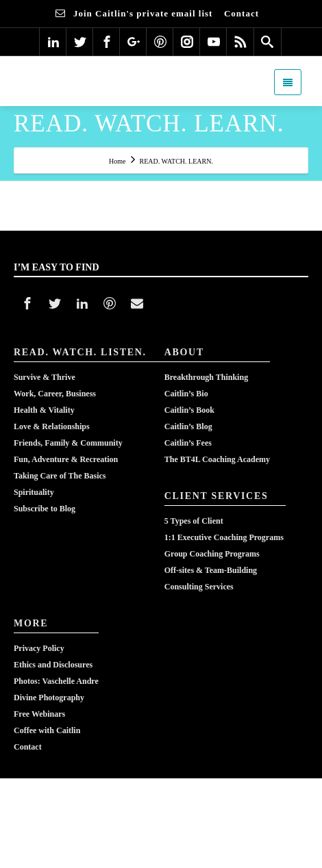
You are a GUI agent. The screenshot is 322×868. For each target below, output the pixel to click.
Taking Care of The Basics (60, 476)
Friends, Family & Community (68, 443)
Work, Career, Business (55, 394)
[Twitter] (80, 42)
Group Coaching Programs (212, 554)
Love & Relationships (52, 426)
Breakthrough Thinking (206, 377)
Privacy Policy (39, 648)
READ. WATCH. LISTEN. (80, 352)
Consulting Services (199, 587)
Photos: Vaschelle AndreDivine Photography (56, 689)
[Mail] (137, 303)
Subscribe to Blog (45, 509)
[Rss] (240, 42)
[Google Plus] (134, 42)
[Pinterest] (160, 42)
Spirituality (34, 492)
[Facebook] (107, 42)
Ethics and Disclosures (53, 665)
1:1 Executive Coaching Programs (224, 537)
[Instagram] (187, 42)
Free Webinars (39, 714)
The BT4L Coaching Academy (217, 459)
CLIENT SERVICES (216, 496)
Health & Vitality (44, 410)
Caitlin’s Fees (188, 443)
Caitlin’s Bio (186, 394)
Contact (28, 747)
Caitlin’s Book (189, 410)
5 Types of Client (194, 521)
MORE (31, 623)
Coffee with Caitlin (47, 730)
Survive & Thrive (45, 377)
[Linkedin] (53, 42)
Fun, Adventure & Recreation (66, 459)
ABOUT (184, 352)
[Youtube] (214, 42)
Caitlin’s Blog (188, 426)
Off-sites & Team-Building (211, 570)
